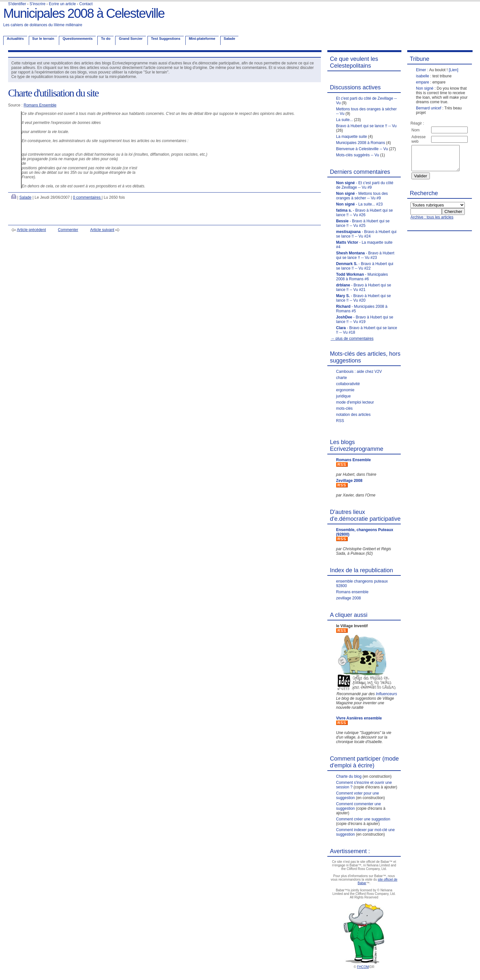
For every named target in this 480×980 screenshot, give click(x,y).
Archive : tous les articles (432, 222)
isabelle (423, 76)
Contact (86, 4)
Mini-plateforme (202, 39)
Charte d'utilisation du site (53, 93)
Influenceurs (386, 694)
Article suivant (102, 230)
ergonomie (345, 390)
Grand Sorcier (131, 39)
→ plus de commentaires (352, 339)
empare (423, 82)
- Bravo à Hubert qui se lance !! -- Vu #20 (363, 298)
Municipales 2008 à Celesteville (84, 13)
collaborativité (348, 384)
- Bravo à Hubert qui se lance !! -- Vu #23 (365, 255)
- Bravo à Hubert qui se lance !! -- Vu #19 (365, 319)
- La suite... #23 (359, 204)
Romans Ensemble (40, 105)
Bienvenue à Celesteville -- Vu (362, 149)
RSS (340, 421)
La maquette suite (351, 137)
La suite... (344, 120)
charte (341, 378)
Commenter (68, 230)
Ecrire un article (62, 4)
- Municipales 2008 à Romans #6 (362, 277)
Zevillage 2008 (349, 481)
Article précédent (31, 230)
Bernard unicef (429, 108)
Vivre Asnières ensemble (359, 718)
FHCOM (363, 967)
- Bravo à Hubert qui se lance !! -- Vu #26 (364, 213)
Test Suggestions (166, 39)
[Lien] (453, 70)
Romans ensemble (352, 592)
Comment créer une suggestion (363, 819)
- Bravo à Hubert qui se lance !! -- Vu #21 (364, 287)
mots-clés (344, 408)
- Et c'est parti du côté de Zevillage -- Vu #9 (365, 185)
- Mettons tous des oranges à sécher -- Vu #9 (362, 196)
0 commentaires (87, 197)
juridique (343, 396)
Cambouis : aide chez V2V (359, 372)
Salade (229, 39)
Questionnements (77, 39)
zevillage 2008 (349, 598)
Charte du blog (349, 776)
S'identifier (17, 4)
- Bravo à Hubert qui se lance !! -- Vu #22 (365, 266)
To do (106, 39)
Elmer (421, 70)
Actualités (15, 39)
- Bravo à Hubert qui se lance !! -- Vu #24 (366, 234)
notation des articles (353, 415)
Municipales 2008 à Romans (360, 143)
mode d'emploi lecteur (355, 402)
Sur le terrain (43, 39)
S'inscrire (37, 4)
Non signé (425, 88)
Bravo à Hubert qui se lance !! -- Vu (366, 126)
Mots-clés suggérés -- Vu (358, 155)
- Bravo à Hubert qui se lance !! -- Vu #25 (363, 223)
